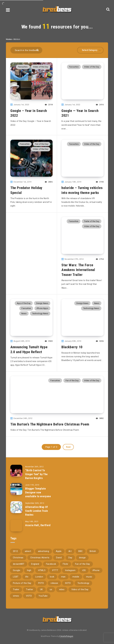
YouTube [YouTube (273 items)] (43, 596)
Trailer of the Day (92, 221)
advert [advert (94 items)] (28, 551)
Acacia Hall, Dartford (38, 525)
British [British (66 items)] (93, 551)
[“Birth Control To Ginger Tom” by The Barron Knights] (16, 471)
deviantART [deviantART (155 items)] (19, 564)
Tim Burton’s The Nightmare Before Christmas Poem (50, 424)
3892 (100, 418)
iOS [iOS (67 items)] (84, 570)
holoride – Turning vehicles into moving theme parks (82, 190)
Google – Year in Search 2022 (29, 113)
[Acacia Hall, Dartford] (16, 526)
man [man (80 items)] (63, 577)
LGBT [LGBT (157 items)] (16, 577)
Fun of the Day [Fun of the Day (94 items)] (83, 564)
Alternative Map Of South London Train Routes (37, 511)
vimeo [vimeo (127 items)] (16, 596)
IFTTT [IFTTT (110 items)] (55, 570)
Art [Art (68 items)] (70, 551)
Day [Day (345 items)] (70, 558)
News (24, 313)
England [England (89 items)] (35, 564)
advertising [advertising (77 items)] (43, 551)
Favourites (23, 67)
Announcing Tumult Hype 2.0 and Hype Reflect (29, 349)
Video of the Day (41, 67)
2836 (49, 182)
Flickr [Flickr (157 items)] (65, 564)
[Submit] (38, 50)
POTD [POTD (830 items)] (41, 583)
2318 (49, 105)
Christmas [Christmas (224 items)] (18, 558)
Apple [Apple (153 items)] (59, 551)
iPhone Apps (42, 308)
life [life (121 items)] (27, 577)
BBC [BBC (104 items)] (81, 551)
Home (9, 39)
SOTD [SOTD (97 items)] (68, 583)
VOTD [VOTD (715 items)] (29, 596)
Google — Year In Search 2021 (80, 113)
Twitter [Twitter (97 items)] (30, 589)
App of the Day (24, 303)
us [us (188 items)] (51, 589)
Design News (42, 303)
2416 (100, 105)
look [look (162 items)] (52, 577)
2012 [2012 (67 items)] (15, 551)
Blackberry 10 (72, 347)
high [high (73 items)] (29, 570)
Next (68, 447)
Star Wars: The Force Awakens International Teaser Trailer (78, 270)
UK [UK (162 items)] (41, 589)
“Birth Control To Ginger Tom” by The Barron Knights (36, 474)
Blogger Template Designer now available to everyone (38, 492)
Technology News (40, 313)
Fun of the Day (42, 144)
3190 (100, 182)
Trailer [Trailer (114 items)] (16, 589)
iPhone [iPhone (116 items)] (96, 570)
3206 (100, 341)
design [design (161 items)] (82, 558)
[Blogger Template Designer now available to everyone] (16, 489)
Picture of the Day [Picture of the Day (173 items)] (22, 583)
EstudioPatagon (66, 636)
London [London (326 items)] (39, 577)
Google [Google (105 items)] (17, 570)
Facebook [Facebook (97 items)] (51, 564)
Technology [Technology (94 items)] (83, 583)
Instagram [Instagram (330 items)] (70, 570)
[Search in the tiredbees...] (26, 50)
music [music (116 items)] (89, 577)
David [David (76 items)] (59, 558)
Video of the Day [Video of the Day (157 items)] (80, 589)
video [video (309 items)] (62, 589)
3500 (49, 341)
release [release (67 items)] (54, 583)
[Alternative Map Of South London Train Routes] (16, 507)
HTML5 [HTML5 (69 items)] (42, 570)
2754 (100, 259)
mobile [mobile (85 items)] (76, 577)
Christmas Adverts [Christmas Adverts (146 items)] (40, 558)
